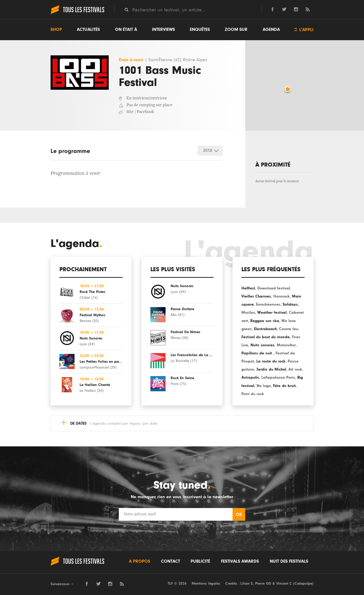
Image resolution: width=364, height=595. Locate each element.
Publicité (200, 561)
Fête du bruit (284, 386)
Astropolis (250, 377)
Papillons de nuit (257, 353)
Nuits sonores (263, 345)
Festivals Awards (240, 561)
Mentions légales (206, 583)
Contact (170, 561)
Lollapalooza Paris (278, 377)
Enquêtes (200, 30)
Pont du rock (253, 394)
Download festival (274, 288)
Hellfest (248, 288)
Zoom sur (236, 30)
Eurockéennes (268, 304)
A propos (140, 561)
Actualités (88, 30)
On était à (126, 30)
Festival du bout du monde (266, 337)
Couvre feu (289, 329)
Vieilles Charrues (256, 296)
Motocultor (286, 345)
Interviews (163, 30)
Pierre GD (263, 583)
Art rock (295, 369)
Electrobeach (265, 329)
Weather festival (272, 312)
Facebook (145, 112)
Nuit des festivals (289, 561)
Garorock (281, 296)
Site (130, 112)
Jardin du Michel (271, 369)
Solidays (290, 304)
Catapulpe (303, 583)
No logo (264, 386)
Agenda (271, 30)
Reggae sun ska (265, 321)
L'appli (304, 30)
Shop (56, 30)
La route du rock (271, 361)
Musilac (248, 312)
